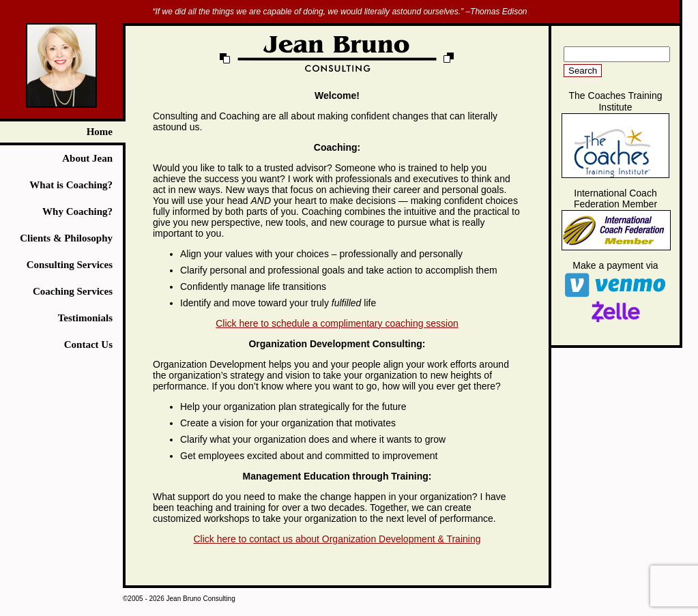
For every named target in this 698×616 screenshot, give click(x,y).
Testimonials (85, 318)
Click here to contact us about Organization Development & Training (337, 539)
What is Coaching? (71, 185)
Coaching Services (73, 291)
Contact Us (88, 344)
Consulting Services (70, 265)
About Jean (87, 158)
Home (100, 132)
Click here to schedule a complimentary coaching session (337, 323)
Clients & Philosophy (66, 238)
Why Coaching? (77, 211)
